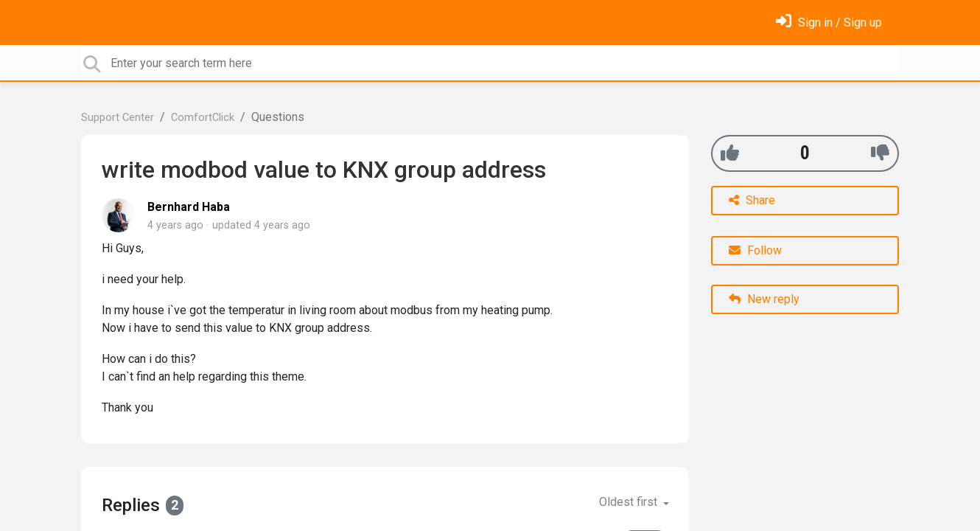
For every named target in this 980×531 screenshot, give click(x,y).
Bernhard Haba (189, 207)
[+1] (730, 153)
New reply (764, 299)
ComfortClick (203, 118)
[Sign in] (829, 22)
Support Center (118, 118)
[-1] (880, 153)
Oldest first (630, 502)
